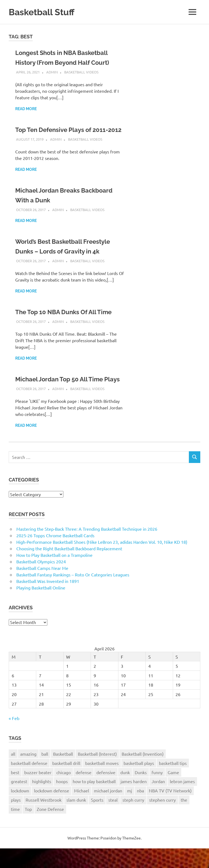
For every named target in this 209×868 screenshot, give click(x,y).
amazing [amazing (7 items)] (28, 773)
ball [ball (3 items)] (45, 773)
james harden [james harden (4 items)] (134, 801)
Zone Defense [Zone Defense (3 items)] (50, 829)
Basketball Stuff (44, 12)
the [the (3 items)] (184, 819)
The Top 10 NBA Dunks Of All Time (68, 322)
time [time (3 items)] (15, 829)
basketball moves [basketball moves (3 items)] (102, 783)
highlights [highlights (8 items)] (42, 801)
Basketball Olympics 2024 (41, 581)
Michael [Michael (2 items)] (82, 810)
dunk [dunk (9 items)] (125, 792)
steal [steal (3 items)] (113, 819)
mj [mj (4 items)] (130, 810)
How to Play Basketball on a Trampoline (54, 574)
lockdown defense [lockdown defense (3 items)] (52, 810)
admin (52, 72)
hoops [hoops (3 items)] (62, 801)
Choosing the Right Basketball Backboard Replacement (69, 568)
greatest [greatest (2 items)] (19, 801)
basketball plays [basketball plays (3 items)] (139, 783)
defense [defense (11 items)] (84, 792)
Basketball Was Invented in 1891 (48, 601)
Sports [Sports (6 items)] (97, 819)
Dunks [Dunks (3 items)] (141, 792)
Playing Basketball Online (41, 607)
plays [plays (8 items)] (16, 819)
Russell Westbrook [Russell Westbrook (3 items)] (44, 819)
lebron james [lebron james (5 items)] (182, 801)
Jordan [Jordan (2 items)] (158, 801)
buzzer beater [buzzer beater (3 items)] (38, 792)
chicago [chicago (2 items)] (64, 792)
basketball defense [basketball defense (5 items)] (29, 783)
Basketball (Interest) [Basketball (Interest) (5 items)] (97, 773)
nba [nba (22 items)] (140, 810)
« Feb (14, 738)
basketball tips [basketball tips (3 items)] (173, 783)
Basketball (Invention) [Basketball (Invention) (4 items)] (143, 773)
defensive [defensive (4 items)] (106, 792)
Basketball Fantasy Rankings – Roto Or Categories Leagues (73, 594)
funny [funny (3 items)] (157, 792)
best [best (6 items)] (15, 792)
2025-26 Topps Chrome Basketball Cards (55, 555)
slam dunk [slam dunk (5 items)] (76, 819)
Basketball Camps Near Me (42, 588)
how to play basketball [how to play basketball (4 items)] (94, 801)
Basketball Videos (81, 72)
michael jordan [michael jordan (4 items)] (108, 810)
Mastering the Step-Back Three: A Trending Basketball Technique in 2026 (87, 548)
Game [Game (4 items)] (173, 792)
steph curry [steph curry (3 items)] (133, 819)
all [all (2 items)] (13, 773)
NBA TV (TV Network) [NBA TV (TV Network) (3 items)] (170, 810)
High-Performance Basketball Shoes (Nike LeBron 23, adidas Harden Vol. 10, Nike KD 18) (102, 561)
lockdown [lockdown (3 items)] (20, 810)
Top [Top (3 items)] (28, 829)
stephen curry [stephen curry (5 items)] (162, 819)
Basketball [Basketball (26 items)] (63, 773)
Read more (26, 109)
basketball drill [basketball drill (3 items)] (66, 783)
